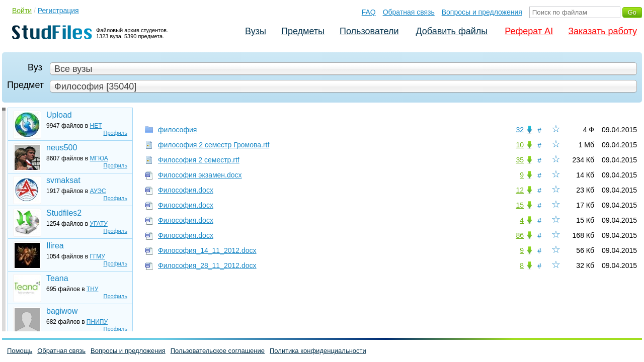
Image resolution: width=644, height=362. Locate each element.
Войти (22, 11)
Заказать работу (602, 31)
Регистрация (58, 11)
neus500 (62, 148)
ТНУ (93, 289)
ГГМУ (98, 256)
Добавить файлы (452, 31)
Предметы (303, 31)
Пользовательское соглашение (218, 351)
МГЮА (99, 158)
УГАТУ (99, 224)
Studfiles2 (64, 213)
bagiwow (62, 311)
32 (520, 130)
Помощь (20, 351)
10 (520, 145)
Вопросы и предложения (482, 12)
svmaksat (63, 180)
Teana (57, 278)
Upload (59, 115)
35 (520, 160)
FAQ (369, 12)
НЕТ (96, 126)
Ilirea (55, 246)
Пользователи (369, 31)
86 (520, 235)
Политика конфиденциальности (318, 351)
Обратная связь (409, 12)
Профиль (116, 133)
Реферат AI (529, 31)
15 (520, 205)
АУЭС (98, 191)
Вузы (256, 31)
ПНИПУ (97, 322)
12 (520, 190)
